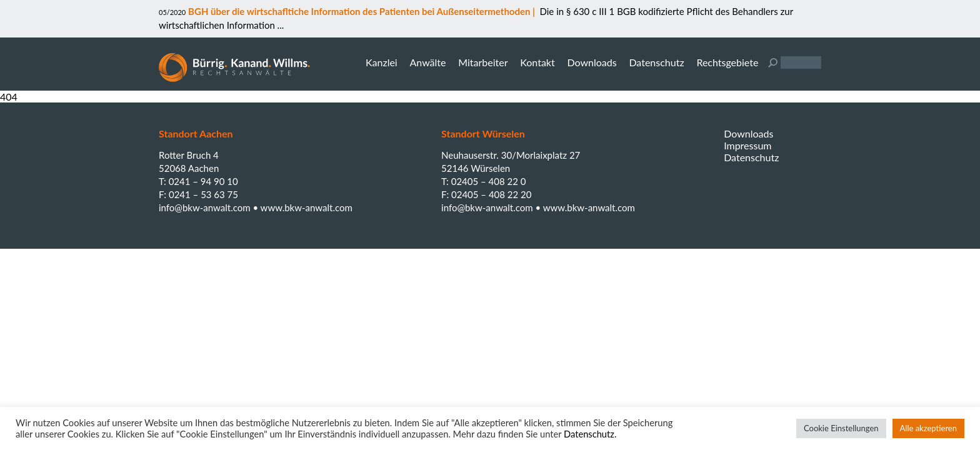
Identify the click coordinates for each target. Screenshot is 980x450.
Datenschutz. (590, 434)
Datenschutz (656, 62)
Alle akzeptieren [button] (928, 428)
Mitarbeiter (483, 62)
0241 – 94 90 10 (203, 181)
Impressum (747, 145)
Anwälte (427, 62)
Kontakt (537, 62)
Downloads (592, 62)
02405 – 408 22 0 (489, 181)
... (279, 25)
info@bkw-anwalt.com (206, 207)
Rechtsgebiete (727, 62)
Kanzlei (382, 62)
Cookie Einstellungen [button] (841, 428)
